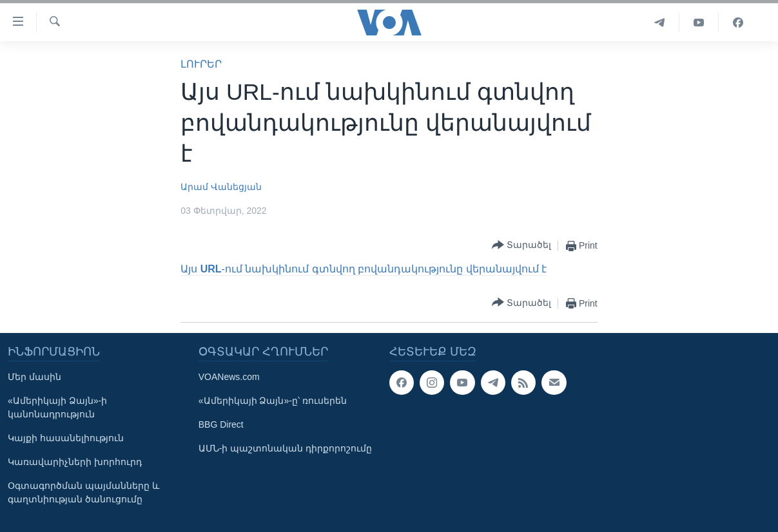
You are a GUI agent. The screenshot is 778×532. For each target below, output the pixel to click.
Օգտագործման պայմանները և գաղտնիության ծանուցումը (83, 492)
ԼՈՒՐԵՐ (201, 64)
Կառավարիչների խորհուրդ (75, 462)
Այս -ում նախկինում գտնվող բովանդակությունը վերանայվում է (364, 269)
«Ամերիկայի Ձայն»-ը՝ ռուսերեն (273, 401)
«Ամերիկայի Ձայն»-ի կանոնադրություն (57, 407)
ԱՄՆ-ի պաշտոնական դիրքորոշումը (285, 448)
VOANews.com (229, 377)
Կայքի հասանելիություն (66, 438)
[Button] (521, 246)
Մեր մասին (34, 377)
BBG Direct (221, 424)
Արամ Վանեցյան (221, 187)
